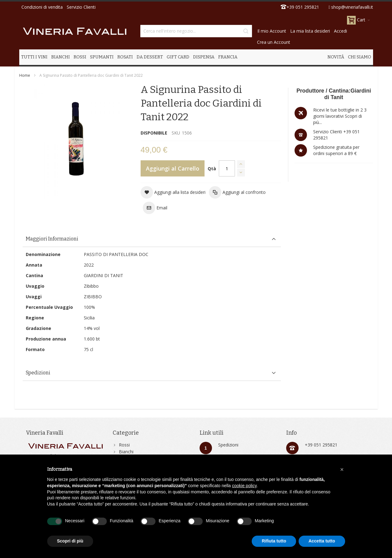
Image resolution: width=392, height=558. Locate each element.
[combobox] (196, 31)
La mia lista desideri (310, 31)
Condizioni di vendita (42, 7)
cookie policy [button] (244, 486)
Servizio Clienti (81, 7)
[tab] (152, 239)
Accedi (340, 31)
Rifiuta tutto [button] (274, 541)
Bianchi (126, 452)
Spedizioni (228, 445)
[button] (173, 192)
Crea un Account (274, 42)
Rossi (124, 445)
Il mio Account (272, 31)
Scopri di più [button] (70, 541)
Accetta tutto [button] (322, 541)
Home (25, 75)
